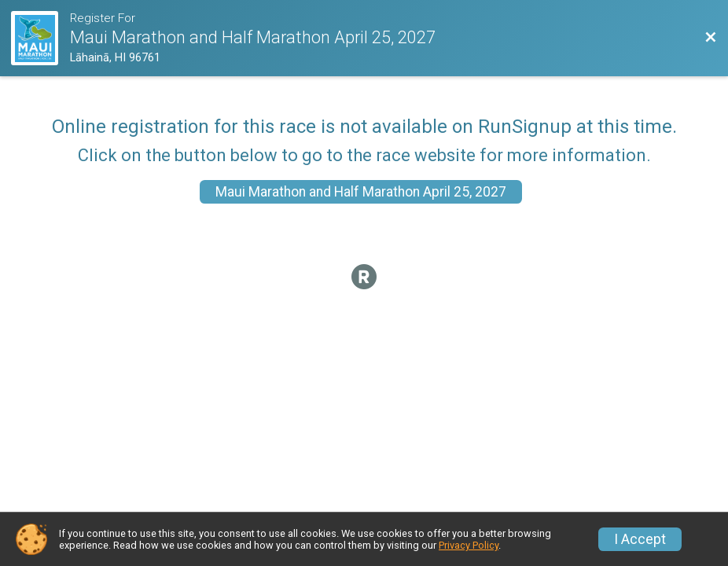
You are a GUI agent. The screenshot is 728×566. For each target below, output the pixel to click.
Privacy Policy (469, 545)
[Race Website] (40, 38)
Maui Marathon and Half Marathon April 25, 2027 (361, 192)
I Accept (640, 539)
